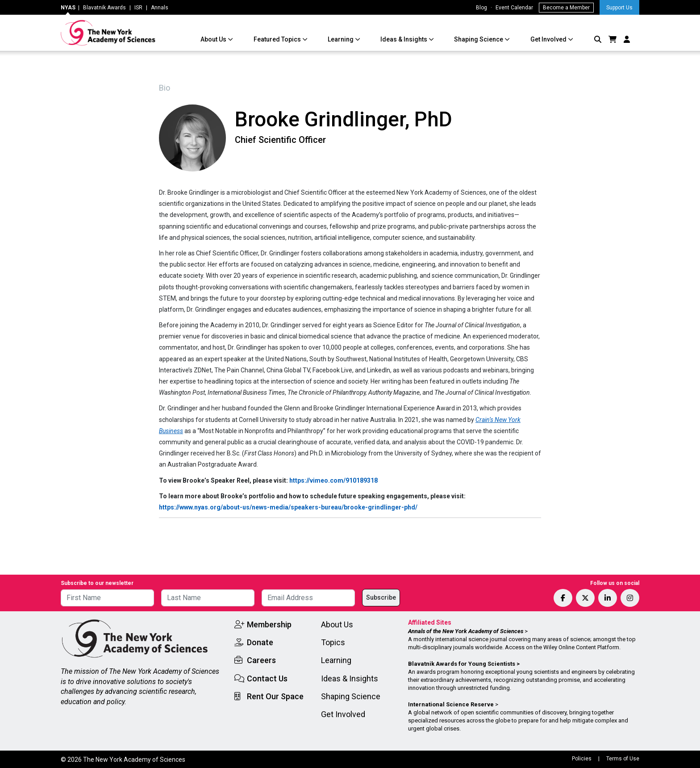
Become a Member (566, 8)
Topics (333, 642)
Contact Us (267, 678)
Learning (341, 39)
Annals (160, 8)
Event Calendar (514, 8)
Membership (269, 624)
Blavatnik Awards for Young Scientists (462, 664)
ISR (138, 8)
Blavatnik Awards (104, 8)
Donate (260, 642)
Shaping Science (479, 39)
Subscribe (381, 597)
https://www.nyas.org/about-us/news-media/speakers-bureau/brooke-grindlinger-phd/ (288, 507)
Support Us (619, 8)
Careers (261, 660)
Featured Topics (278, 39)
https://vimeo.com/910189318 (333, 480)
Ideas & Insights (404, 39)
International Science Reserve (451, 704)
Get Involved (549, 39)
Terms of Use (623, 759)
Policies (582, 759)
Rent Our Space (275, 696)
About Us (214, 39)
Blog (481, 8)
